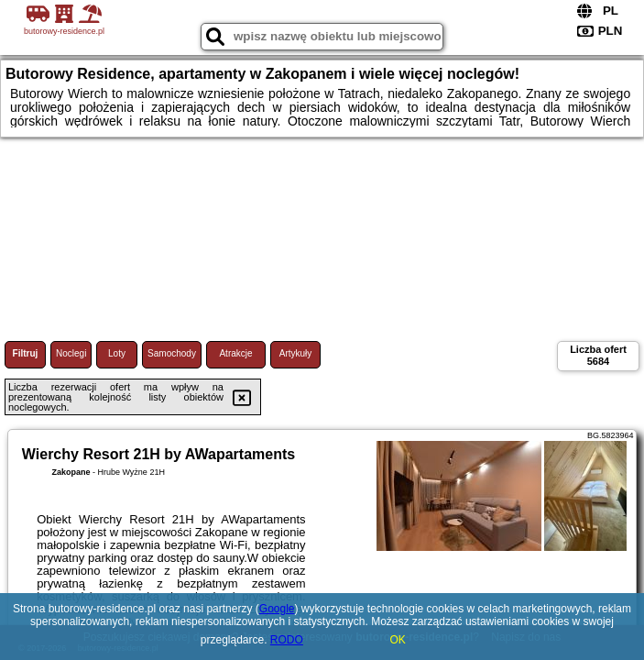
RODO (287, 640)
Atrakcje (235, 353)
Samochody (172, 353)
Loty (117, 353)
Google (277, 609)
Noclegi (71, 353)
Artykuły (296, 353)
